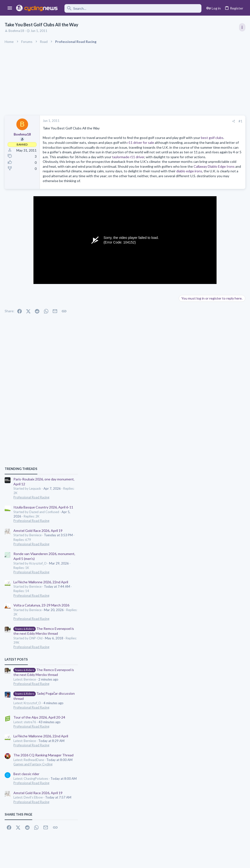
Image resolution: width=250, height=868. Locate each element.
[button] (10, 8)
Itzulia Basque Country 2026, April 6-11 (211, 303)
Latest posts (183, 455)
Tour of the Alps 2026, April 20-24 (207, 513)
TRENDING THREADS (188, 264)
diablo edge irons (104, 200)
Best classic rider (194, 569)
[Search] (133, 8)
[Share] (155, 121)
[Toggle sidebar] (242, 27)
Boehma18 (17, 31)
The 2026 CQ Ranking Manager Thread (211, 551)
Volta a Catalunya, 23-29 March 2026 (209, 401)
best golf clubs (100, 142)
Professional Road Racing (199, 293)
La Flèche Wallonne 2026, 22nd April (208, 377)
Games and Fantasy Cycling (200, 559)
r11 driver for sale (141, 147)
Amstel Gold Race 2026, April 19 (205, 326)
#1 (162, 121)
